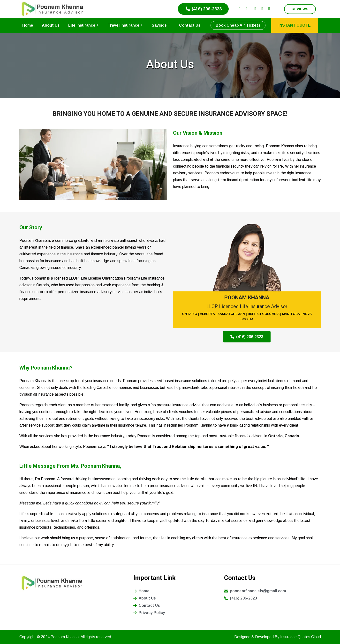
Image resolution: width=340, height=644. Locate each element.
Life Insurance (84, 25)
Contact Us (190, 25)
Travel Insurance (125, 25)
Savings (161, 25)
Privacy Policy (149, 613)
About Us (51, 25)
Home (28, 25)
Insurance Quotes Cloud (301, 637)
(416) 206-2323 (203, 9)
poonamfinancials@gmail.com (255, 591)
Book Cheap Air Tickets (238, 25)
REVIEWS (300, 9)
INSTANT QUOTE (295, 25)
